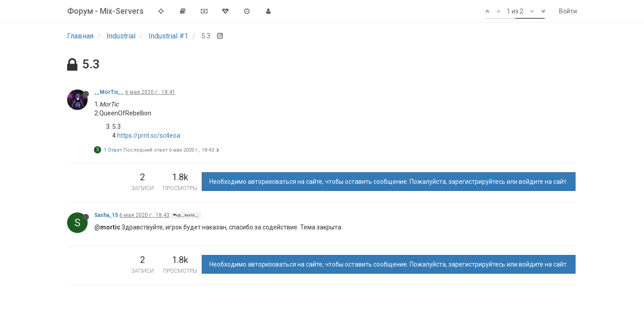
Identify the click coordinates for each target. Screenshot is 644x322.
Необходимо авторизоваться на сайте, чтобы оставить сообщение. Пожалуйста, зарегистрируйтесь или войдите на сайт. (389, 182)
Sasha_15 (106, 215)
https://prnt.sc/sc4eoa (149, 136)
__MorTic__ (109, 92)
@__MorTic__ (186, 215)
